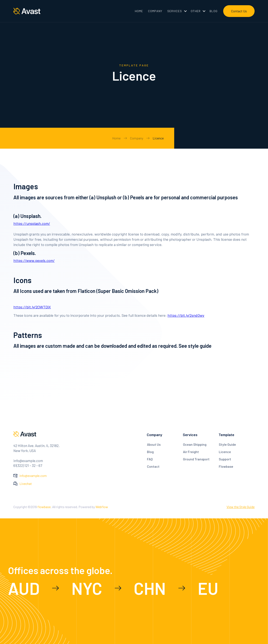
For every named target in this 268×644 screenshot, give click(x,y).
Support (225, 459)
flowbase (44, 507)
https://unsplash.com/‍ (32, 223)
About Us (154, 444)
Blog (150, 452)
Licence (158, 138)
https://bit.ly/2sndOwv (186, 315)
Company (137, 138)
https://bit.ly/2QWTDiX (32, 307)
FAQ (150, 459)
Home (116, 138)
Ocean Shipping (195, 444)
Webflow (102, 507)
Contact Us (239, 11)
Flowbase (226, 466)
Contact (153, 466)
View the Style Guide (241, 507)
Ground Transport (196, 459)
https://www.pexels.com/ (34, 260)
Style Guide (227, 444)
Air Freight (191, 452)
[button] (177, 11)
